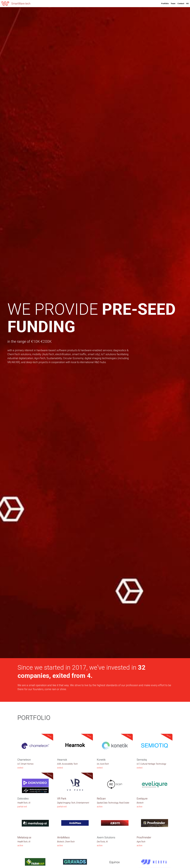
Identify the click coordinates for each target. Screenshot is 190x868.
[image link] (5, 3)
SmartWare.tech (21, 4)
